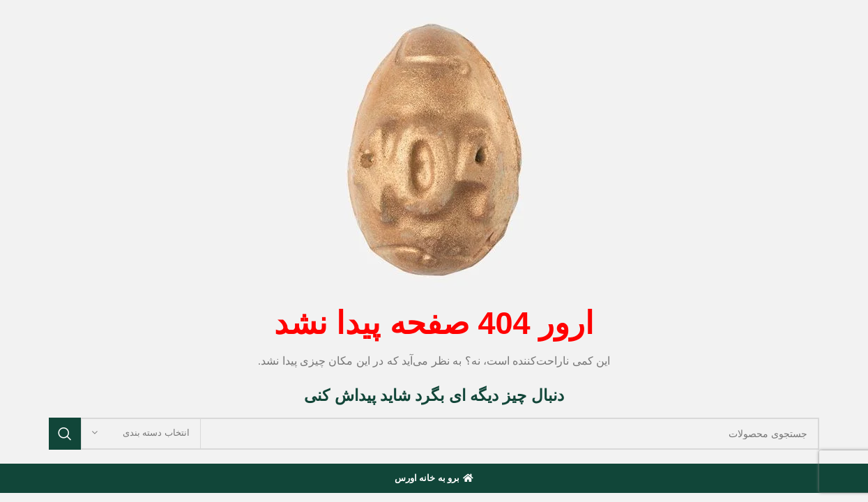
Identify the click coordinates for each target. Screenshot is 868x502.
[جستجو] (434, 434)
